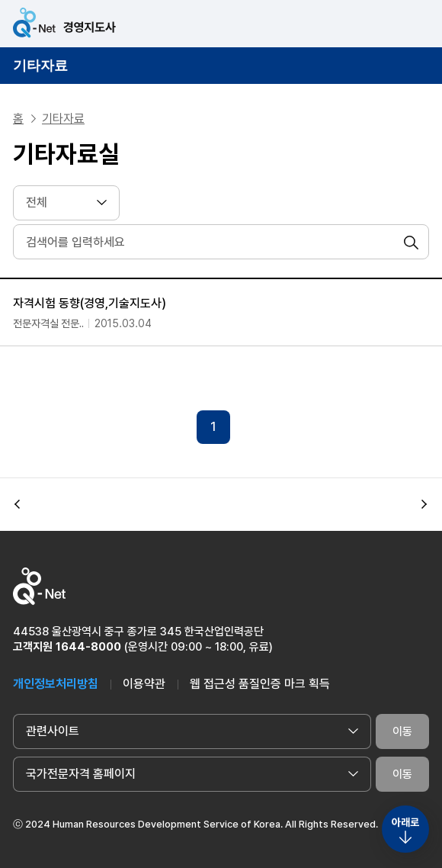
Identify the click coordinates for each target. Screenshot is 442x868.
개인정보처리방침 (56, 684)
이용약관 (144, 684)
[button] (18, 504)
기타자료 (40, 66)
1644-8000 (88, 647)
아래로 (405, 822)
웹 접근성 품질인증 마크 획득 (260, 684)
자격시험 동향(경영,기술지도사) (90, 303)
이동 (402, 731)
